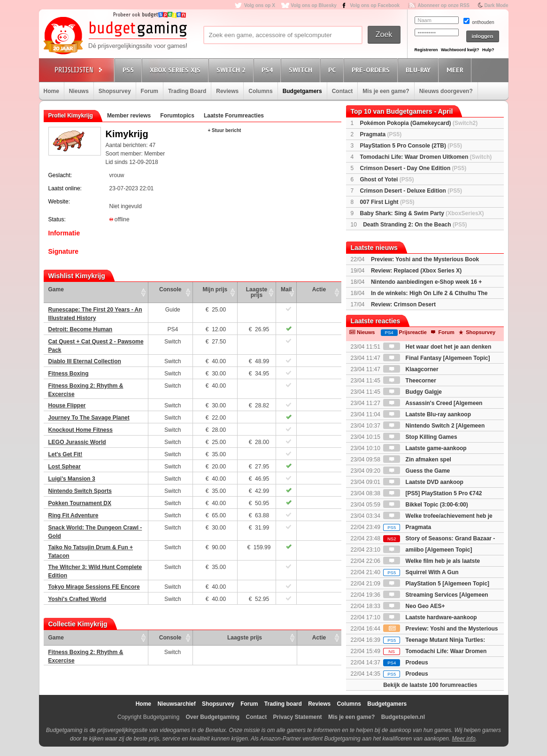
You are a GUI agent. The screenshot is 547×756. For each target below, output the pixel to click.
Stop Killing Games (420, 437)
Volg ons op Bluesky (314, 5)
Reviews (227, 91)
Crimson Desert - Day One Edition (413, 168)
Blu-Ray (420, 70)
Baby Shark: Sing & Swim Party (422, 213)
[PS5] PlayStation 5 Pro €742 (432, 493)
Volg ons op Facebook (375, 5)
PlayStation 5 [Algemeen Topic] (436, 584)
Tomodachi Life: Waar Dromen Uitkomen (426, 157)
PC (333, 70)
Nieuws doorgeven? (446, 91)
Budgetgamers (302, 91)
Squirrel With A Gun (421, 572)
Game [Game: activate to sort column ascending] (56, 289)
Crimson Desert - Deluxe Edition (411, 191)
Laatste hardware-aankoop (430, 617)
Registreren (426, 50)
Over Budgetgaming (212, 717)
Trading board (283, 704)
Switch (302, 70)
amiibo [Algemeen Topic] (428, 550)
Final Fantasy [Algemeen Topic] (436, 358)
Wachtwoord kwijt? (460, 50)
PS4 (269, 70)
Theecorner (410, 381)
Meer (456, 70)
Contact (343, 91)
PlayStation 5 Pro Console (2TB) (411, 146)
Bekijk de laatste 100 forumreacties (430, 685)
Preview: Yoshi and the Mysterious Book (425, 259)
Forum (150, 91)
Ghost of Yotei (387, 179)
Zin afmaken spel (417, 460)
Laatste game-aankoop (425, 448)
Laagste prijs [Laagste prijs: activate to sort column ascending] (257, 292)
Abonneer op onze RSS (443, 5)
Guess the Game (416, 471)
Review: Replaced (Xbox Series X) (416, 271)
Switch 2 (232, 70)
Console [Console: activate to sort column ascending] (170, 289)
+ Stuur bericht (225, 130)
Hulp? (488, 50)
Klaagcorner (411, 369)
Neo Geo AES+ (414, 606)
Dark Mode (496, 5)
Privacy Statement (298, 717)
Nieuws (79, 91)
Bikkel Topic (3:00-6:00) (426, 505)
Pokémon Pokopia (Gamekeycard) (419, 123)
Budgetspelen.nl (403, 717)
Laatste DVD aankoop (423, 482)
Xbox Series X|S (177, 70)
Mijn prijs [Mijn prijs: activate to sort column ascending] (215, 289)
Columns (260, 91)
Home (51, 91)
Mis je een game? (386, 91)
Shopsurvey (115, 91)
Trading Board (187, 91)
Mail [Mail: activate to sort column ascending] (286, 289)
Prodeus (405, 662)
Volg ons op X (260, 5)
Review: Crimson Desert (403, 304)
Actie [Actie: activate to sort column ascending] (319, 289)
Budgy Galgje (412, 392)
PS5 (130, 70)
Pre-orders (372, 70)
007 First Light (387, 202)
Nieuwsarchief (176, 704)
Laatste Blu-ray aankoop (427, 414)
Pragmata (381, 134)
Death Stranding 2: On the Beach (415, 225)
